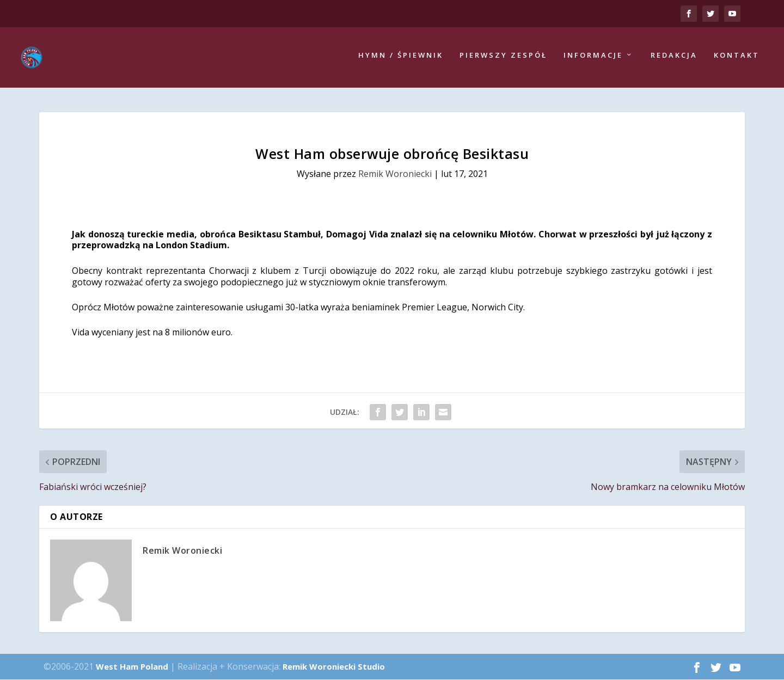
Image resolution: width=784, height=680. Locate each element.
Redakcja (674, 59)
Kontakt (737, 59)
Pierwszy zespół (503, 59)
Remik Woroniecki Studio (334, 666)
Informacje (593, 59)
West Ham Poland (132, 666)
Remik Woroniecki (395, 174)
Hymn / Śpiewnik (401, 59)
